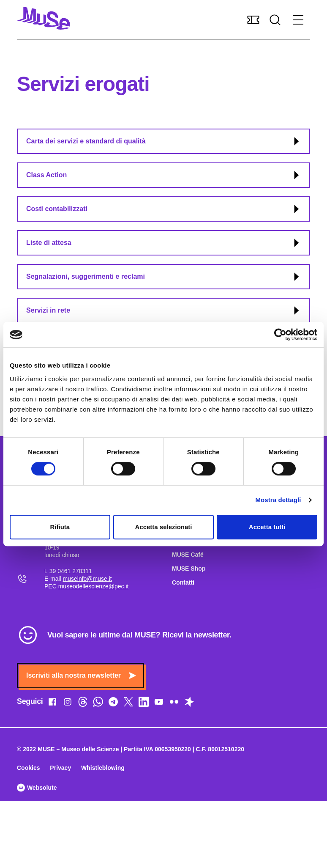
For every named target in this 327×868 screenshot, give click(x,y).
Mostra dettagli (278, 500)
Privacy (60, 768)
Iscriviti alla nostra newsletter (81, 675)
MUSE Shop (189, 569)
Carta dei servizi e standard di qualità (164, 141)
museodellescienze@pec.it (94, 586)
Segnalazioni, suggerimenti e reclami (164, 277)
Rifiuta (60, 527)
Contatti (183, 582)
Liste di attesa (164, 243)
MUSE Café (188, 555)
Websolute (37, 788)
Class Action (164, 175)
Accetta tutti (267, 527)
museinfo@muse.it (87, 579)
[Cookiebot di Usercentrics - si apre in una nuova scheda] (280, 335)
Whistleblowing (103, 768)
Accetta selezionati (163, 527)
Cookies (28, 768)
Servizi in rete (164, 310)
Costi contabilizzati (164, 209)
